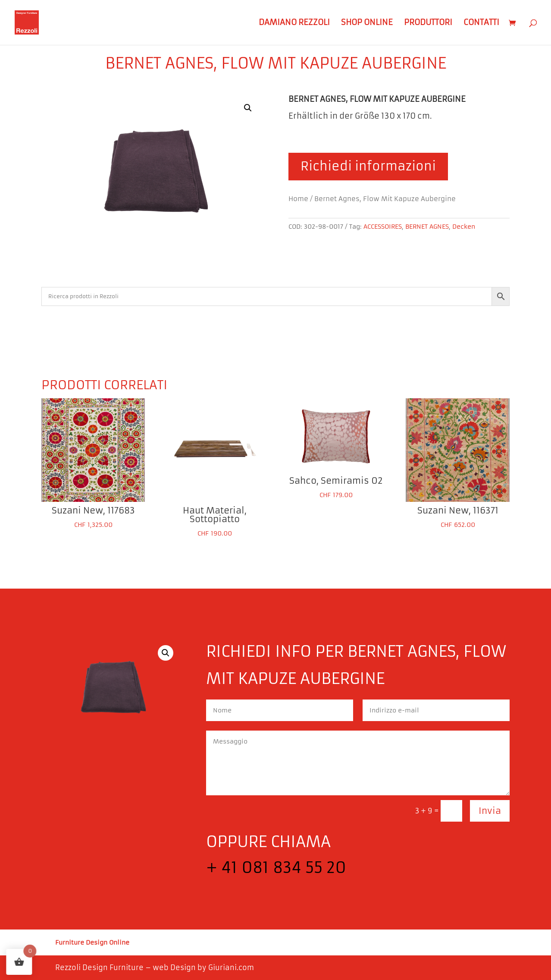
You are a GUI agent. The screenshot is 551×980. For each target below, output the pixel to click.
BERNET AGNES (427, 227)
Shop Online (367, 23)
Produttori (428, 23)
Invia (490, 811)
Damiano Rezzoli (294, 23)
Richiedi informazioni (368, 166)
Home (298, 199)
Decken (464, 227)
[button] (248, 108)
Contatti (481, 23)
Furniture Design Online (92, 943)
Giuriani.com (231, 967)
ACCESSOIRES (383, 227)
